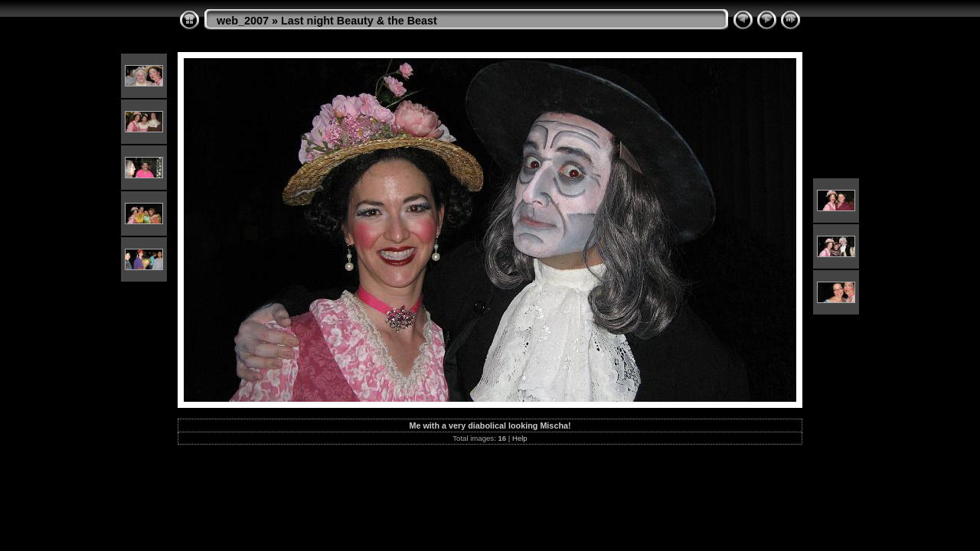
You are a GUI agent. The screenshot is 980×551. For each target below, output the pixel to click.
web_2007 (243, 21)
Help (520, 438)
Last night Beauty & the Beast (359, 21)
